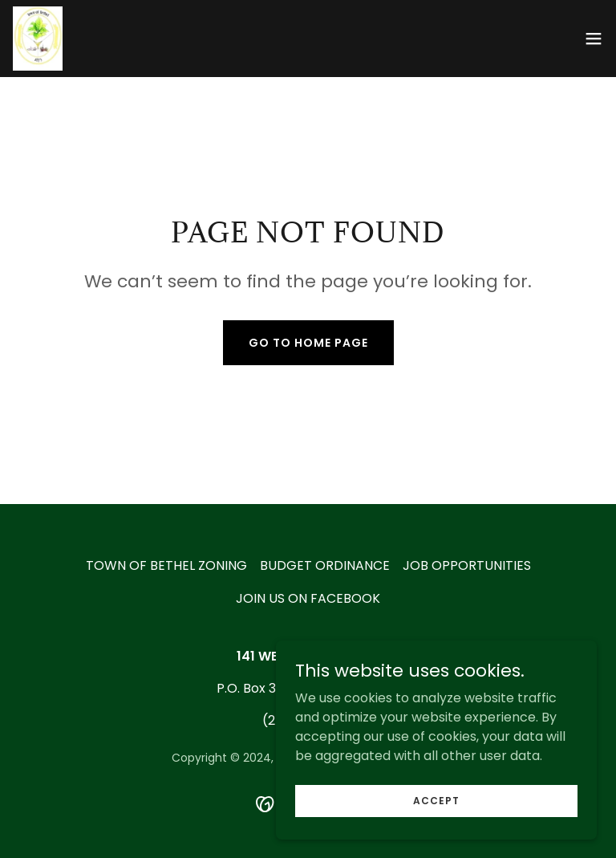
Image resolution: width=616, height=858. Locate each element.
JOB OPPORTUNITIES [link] (467, 565)
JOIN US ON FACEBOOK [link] (308, 598)
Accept (436, 833)
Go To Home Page (308, 343)
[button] (594, 39)
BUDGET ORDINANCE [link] (325, 565)
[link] (38, 39)
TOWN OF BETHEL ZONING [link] (166, 565)
